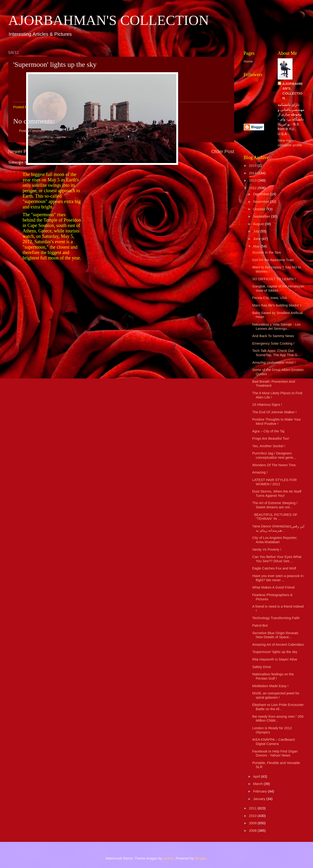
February (260, 791)
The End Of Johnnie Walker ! (274, 412)
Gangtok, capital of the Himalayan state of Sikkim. (278, 288)
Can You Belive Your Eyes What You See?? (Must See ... (277, 559)
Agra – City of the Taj (268, 431)
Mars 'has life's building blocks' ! (277, 305)
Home (248, 61)
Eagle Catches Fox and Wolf (274, 568)
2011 (253, 808)
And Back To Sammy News (273, 336)
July (257, 231)
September (262, 216)
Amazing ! (260, 472)
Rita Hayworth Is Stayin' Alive (275, 659)
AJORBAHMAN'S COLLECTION (109, 20)
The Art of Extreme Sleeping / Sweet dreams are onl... (275, 505)
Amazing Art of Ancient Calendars (278, 645)
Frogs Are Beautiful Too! (271, 438)
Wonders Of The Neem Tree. (274, 465)
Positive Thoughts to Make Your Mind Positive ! (277, 422)
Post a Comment (32, 131)
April (257, 776)
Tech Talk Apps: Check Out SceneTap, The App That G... (276, 353)
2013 (253, 180)
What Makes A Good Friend (273, 587)
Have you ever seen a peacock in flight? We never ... (278, 578)
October (260, 209)
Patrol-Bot (260, 625)
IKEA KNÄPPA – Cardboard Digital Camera (274, 742)
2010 (253, 816)
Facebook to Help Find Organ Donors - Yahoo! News (275, 753)
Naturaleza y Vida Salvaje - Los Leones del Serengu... (276, 326)
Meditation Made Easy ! (270, 686)
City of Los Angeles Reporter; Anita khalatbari (275, 540)
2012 (253, 188)
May (257, 246)
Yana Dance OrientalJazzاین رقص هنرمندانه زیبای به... (278, 528)
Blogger (201, 858)
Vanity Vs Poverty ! (267, 549)
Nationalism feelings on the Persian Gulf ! (273, 676)
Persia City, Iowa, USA (270, 298)
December (261, 194)
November (261, 202)
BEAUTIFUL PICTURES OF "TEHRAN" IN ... (275, 517)
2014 (253, 173)
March (258, 784)
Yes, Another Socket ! (269, 446)
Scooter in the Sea (267, 252)
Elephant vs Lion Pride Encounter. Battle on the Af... (278, 707)
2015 (253, 166)
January (260, 799)
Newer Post (21, 151)
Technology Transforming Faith (276, 618)
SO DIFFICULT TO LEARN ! (274, 279)
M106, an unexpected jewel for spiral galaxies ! (276, 695)
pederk (168, 858)
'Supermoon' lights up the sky (275, 652)
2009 (253, 823)
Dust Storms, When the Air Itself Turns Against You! (277, 494)
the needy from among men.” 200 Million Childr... (278, 719)
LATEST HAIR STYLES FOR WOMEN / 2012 (275, 482)
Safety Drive (262, 667)
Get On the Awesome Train (273, 260)
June (257, 239)
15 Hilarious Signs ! (267, 405)
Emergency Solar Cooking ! (273, 343)
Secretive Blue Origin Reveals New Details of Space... (275, 635)
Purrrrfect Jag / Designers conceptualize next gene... (274, 455)
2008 (253, 831)
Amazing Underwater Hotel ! (274, 362)
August (259, 224)
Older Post (223, 151)
